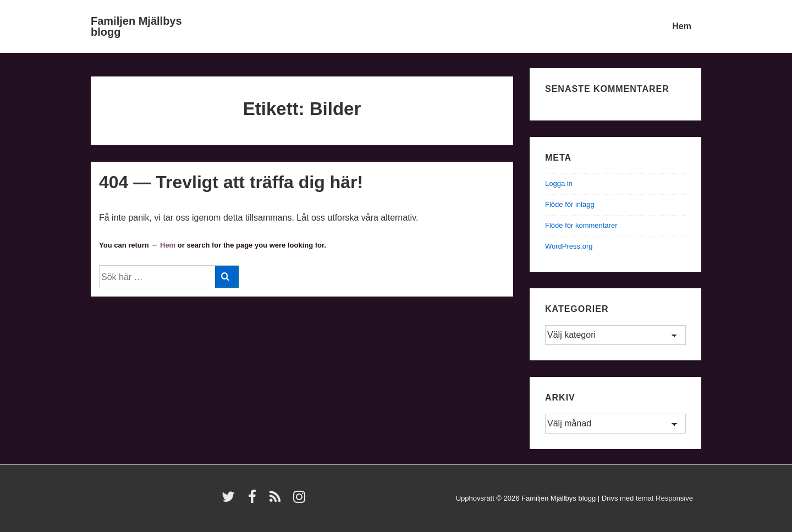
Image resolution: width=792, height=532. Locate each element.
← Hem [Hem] (163, 245)
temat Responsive (664, 498)
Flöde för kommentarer (581, 225)
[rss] (277, 500)
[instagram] (301, 500)
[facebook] (255, 500)
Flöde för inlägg (570, 204)
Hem (682, 26)
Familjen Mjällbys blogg (136, 26)
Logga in (559, 183)
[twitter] (231, 500)
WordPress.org (569, 246)
